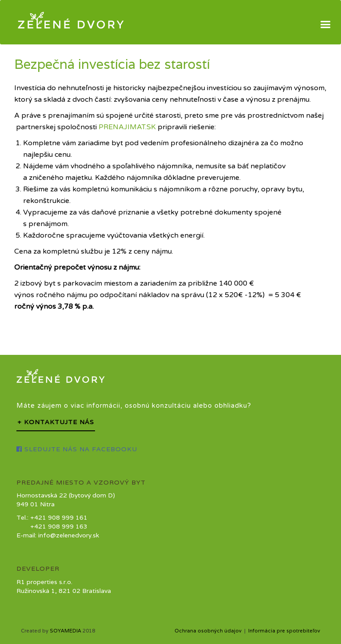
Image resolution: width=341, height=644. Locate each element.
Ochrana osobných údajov (208, 631)
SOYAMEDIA (65, 631)
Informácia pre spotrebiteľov (284, 631)
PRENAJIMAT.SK (127, 127)
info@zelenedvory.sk (69, 535)
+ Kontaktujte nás (56, 422)
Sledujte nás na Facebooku (77, 449)
